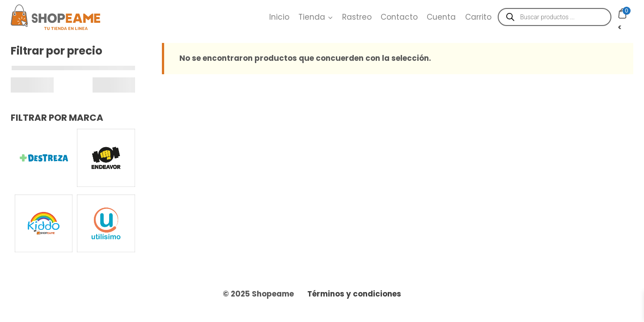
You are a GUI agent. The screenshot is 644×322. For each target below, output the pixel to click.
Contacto (399, 17)
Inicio (279, 17)
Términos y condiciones (354, 294)
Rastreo (357, 17)
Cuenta (441, 17)
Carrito (478, 17)
